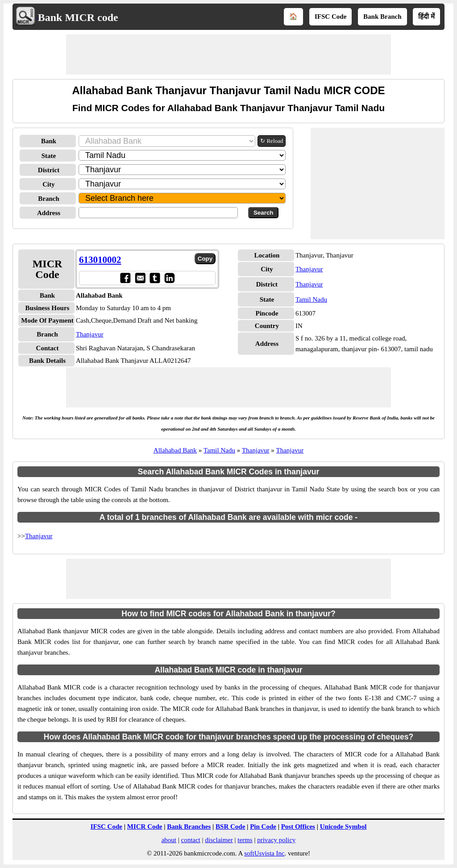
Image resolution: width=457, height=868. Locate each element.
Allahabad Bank (175, 450)
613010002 (100, 260)
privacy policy (276, 840)
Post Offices (298, 826)
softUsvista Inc (264, 853)
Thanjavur (90, 334)
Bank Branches (189, 826)
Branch (49, 199)
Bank (49, 141)
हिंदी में (426, 17)
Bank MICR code (78, 17)
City (49, 184)
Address (49, 213)
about (169, 840)
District (49, 170)
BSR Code (230, 826)
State (49, 156)
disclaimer (219, 840)
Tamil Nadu (311, 299)
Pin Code (263, 826)
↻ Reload (272, 141)
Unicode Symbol (343, 826)
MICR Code (145, 826)
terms (245, 840)
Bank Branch (382, 17)
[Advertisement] (228, 54)
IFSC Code (330, 17)
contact (190, 840)
